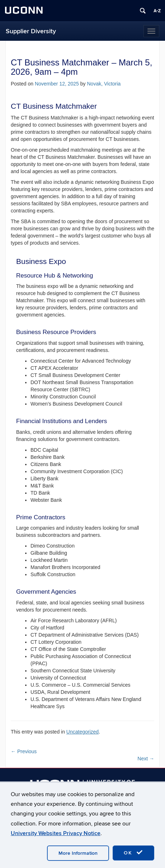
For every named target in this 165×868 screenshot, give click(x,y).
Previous (24, 751)
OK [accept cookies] (133, 853)
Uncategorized (82, 732)
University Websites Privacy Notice (56, 833)
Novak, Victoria (104, 84)
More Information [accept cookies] (78, 853)
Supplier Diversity (31, 31)
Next (146, 759)
